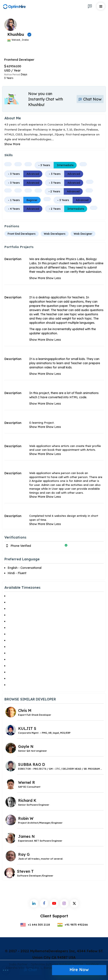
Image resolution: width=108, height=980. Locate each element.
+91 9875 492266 (73, 925)
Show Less (53, 278)
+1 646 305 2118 (35, 925)
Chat (31, 970)
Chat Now (90, 99)
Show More (12, 144)
